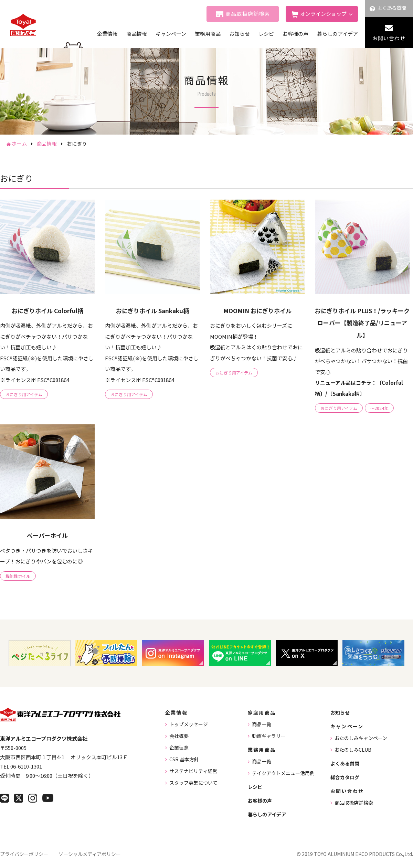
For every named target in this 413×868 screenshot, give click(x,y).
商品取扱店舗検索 (248, 14)
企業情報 (107, 34)
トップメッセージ (189, 724)
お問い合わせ (389, 38)
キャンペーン (171, 34)
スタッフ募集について (193, 783)
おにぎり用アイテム (24, 394)
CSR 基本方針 (184, 759)
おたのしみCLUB (353, 750)
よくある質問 (392, 8)
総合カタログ (345, 777)
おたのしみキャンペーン (361, 738)
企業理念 (179, 748)
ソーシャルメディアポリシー (90, 854)
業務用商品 (208, 34)
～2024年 (379, 408)
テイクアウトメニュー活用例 (283, 773)
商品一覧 (262, 724)
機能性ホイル (18, 576)
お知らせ (240, 34)
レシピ (266, 34)
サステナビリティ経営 (193, 771)
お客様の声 (295, 34)
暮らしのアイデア (337, 34)
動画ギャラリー (269, 736)
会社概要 (179, 736)
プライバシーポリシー (24, 854)
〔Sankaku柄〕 (346, 394)
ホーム (19, 144)
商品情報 (137, 34)
